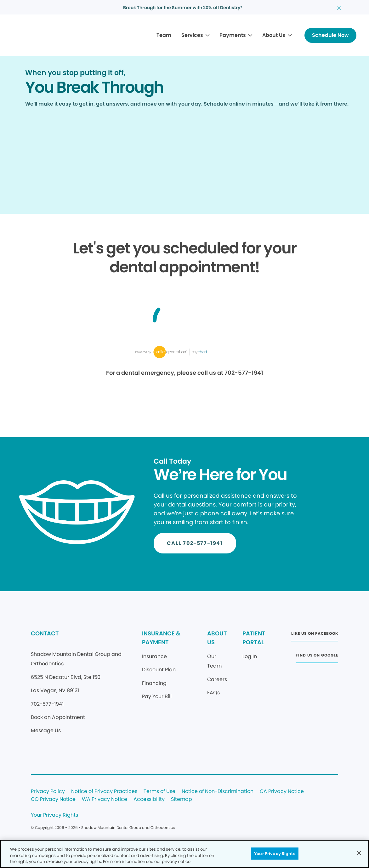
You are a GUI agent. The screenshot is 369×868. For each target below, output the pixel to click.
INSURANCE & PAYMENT (161, 638)
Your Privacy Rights (54, 815)
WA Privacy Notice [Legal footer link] (105, 799)
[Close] (359, 853)
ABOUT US (217, 638)
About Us (274, 35)
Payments (233, 35)
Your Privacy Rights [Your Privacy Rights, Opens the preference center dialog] (275, 853)
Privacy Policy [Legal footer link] (48, 792)
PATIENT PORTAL (254, 638)
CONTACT (45, 633)
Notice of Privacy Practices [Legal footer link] (104, 792)
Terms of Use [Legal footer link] (159, 792)
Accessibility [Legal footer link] (149, 799)
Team (164, 35)
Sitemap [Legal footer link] (182, 799)
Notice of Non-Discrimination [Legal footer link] (218, 792)
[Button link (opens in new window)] (315, 635)
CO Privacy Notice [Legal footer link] (53, 799)
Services (192, 35)
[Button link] (330, 35)
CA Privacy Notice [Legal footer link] (282, 792)
